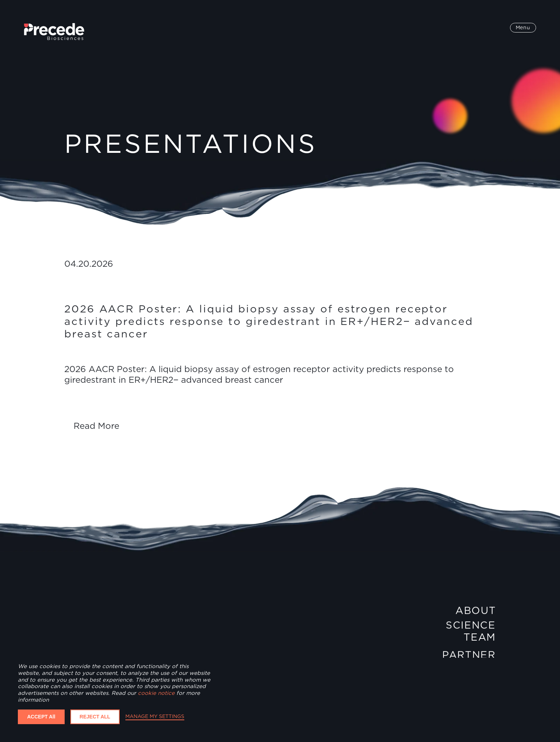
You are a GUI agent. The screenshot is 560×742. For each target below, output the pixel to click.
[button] (523, 28)
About (476, 611)
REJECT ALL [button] (95, 717)
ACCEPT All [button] (41, 717)
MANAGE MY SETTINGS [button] (155, 716)
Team (480, 637)
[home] (54, 31)
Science (471, 627)
